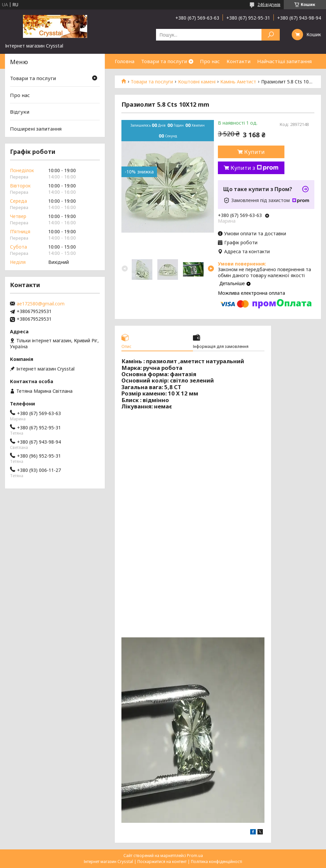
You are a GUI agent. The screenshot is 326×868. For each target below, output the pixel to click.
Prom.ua (195, 856)
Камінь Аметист (238, 82)
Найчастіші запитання (284, 61)
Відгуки (20, 112)
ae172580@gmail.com (41, 304)
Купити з (254, 168)
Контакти (239, 61)
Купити (254, 152)
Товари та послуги (164, 61)
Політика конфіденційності (217, 862)
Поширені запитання (36, 129)
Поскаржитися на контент (162, 862)
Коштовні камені (197, 82)
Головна (125, 61)
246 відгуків (269, 4)
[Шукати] (271, 35)
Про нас (210, 61)
